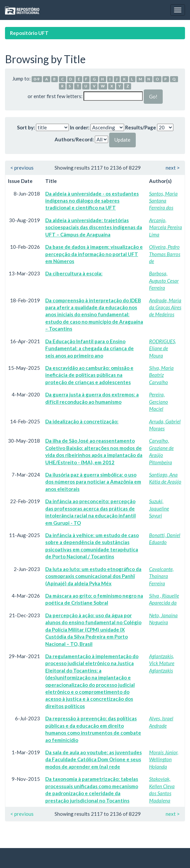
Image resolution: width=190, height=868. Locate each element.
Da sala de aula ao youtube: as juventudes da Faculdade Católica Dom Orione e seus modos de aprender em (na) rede (94, 759)
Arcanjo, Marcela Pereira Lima (166, 227)
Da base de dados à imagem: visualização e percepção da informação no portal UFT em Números (94, 254)
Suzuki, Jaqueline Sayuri (159, 508)
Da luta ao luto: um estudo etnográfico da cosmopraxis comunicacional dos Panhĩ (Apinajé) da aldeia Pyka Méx (93, 576)
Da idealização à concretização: (82, 421)
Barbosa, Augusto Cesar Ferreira (164, 281)
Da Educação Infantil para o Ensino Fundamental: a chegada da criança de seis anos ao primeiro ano (90, 348)
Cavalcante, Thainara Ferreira (161, 576)
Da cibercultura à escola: (74, 273)
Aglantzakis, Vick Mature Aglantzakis (162, 663)
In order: (80, 127)
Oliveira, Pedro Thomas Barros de (165, 254)
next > (173, 168)
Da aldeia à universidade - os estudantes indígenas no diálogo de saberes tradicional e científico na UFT (92, 201)
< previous (22, 168)
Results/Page (141, 127)
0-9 (37, 79)
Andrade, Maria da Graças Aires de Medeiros (165, 307)
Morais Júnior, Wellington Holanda (164, 759)
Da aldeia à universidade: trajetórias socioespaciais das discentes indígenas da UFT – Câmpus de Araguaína (94, 227)
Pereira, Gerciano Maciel (159, 402)
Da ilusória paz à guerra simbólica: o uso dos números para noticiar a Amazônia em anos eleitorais (93, 482)
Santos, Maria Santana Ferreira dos (163, 201)
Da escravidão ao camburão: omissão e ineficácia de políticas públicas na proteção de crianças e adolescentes (89, 375)
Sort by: (26, 127)
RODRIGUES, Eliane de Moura (163, 348)
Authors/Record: (74, 139)
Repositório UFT (29, 33)
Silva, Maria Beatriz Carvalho (161, 375)
